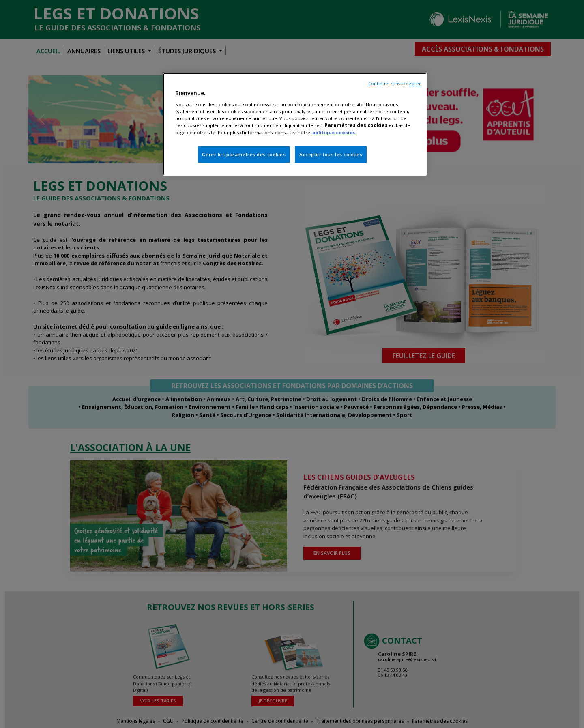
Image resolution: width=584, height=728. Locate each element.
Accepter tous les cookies (331, 154)
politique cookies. (334, 132)
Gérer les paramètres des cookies (244, 154)
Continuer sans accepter (394, 84)
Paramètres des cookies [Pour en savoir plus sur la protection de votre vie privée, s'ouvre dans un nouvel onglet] (356, 125)
